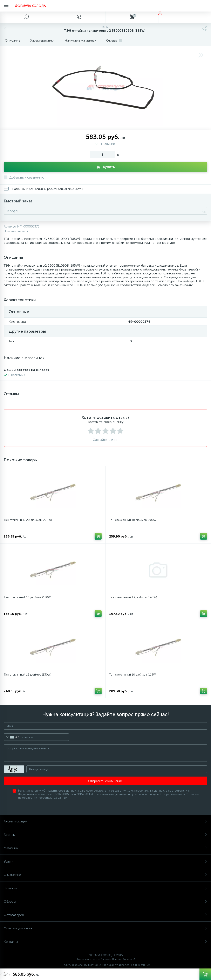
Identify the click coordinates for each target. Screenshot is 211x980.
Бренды (105, 835)
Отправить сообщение (105, 781)
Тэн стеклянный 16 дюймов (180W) (28, 597)
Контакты (105, 942)
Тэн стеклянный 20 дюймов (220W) (28, 520)
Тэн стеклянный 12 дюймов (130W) (28, 675)
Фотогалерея (105, 915)
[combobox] (11, 737)
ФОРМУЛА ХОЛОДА (30, 6)
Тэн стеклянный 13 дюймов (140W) (133, 597)
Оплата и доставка (105, 928)
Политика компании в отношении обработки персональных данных (106, 965)
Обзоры (105, 902)
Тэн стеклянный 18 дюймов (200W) (133, 520)
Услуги (105, 861)
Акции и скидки (105, 821)
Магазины (105, 848)
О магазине (105, 875)
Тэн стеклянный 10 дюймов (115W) (133, 675)
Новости (105, 888)
